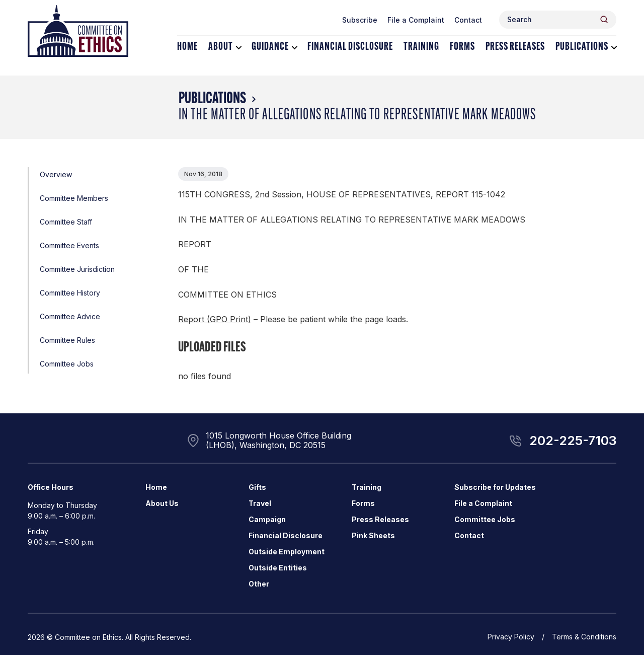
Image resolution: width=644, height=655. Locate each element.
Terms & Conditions (584, 637)
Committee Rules (67, 340)
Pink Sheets (373, 535)
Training (421, 47)
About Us (162, 503)
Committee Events (69, 245)
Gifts (257, 487)
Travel (260, 503)
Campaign (267, 519)
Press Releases (515, 47)
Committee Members (74, 198)
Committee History (70, 293)
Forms (462, 47)
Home (187, 47)
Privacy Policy (511, 637)
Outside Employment (287, 552)
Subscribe (360, 20)
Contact (468, 20)
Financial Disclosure (350, 47)
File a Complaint (416, 20)
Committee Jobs (67, 364)
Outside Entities (278, 568)
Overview (56, 174)
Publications (582, 47)
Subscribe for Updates (495, 487)
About (221, 47)
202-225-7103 (573, 441)
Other (259, 584)
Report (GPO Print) (215, 319)
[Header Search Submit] (604, 19)
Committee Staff (66, 222)
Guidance (270, 47)
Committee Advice (70, 316)
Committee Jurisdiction (77, 269)
